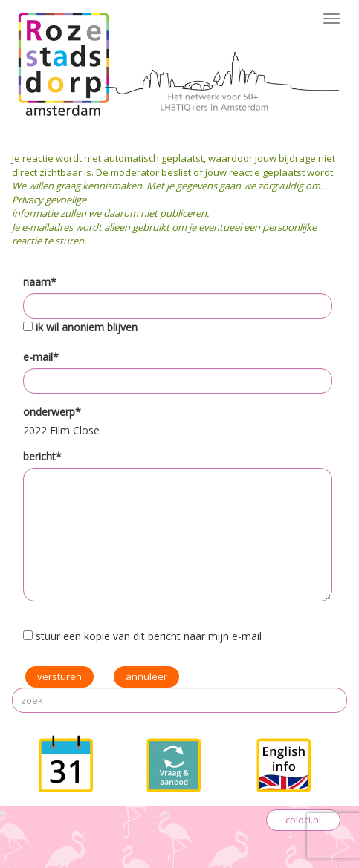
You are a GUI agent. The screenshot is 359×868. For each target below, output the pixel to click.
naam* (40, 282)
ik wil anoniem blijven (87, 327)
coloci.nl (303, 820)
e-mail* (41, 357)
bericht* (42, 456)
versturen (59, 676)
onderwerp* (52, 412)
